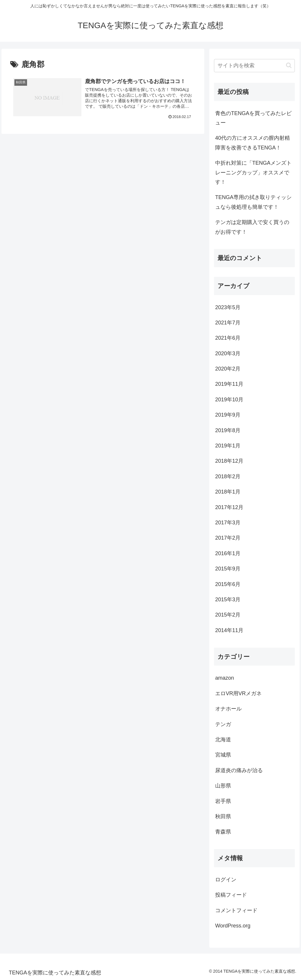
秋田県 (223, 816)
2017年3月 (228, 523)
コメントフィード (236, 910)
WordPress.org (233, 926)
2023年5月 (228, 307)
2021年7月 (228, 323)
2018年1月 (228, 492)
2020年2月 (228, 369)
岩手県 (223, 801)
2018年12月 (229, 461)
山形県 (223, 786)
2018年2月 (228, 476)
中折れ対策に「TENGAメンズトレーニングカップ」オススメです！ (253, 172)
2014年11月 (229, 630)
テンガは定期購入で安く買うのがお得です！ (252, 227)
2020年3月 (228, 353)
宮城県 (223, 755)
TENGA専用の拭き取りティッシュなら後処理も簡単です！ (253, 202)
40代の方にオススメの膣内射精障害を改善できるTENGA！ (252, 143)
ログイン (226, 880)
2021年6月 (228, 338)
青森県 (223, 832)
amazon (225, 678)
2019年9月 (228, 415)
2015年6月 (228, 584)
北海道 (223, 740)
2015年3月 (228, 600)
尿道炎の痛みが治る (239, 770)
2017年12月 (229, 507)
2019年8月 (228, 430)
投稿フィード (231, 895)
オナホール (228, 709)
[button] (289, 65)
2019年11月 (229, 384)
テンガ (223, 724)
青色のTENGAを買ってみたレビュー (253, 118)
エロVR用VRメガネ (238, 693)
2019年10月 (229, 400)
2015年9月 (228, 569)
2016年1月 (228, 553)
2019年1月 (228, 446)
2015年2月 (228, 615)
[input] (254, 66)
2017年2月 (228, 538)
